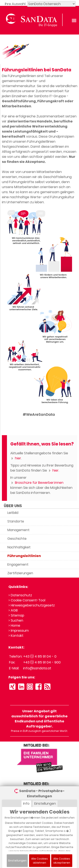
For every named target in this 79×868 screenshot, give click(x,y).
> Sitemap (16, 615)
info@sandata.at (37, 668)
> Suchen (16, 620)
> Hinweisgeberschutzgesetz (32, 605)
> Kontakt (16, 636)
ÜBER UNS (13, 506)
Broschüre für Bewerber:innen (37, 483)
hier (16, 458)
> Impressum (19, 631)
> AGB (13, 610)
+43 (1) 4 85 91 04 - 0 (40, 656)
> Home (14, 625)
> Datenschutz (20, 595)
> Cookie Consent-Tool (27, 600)
